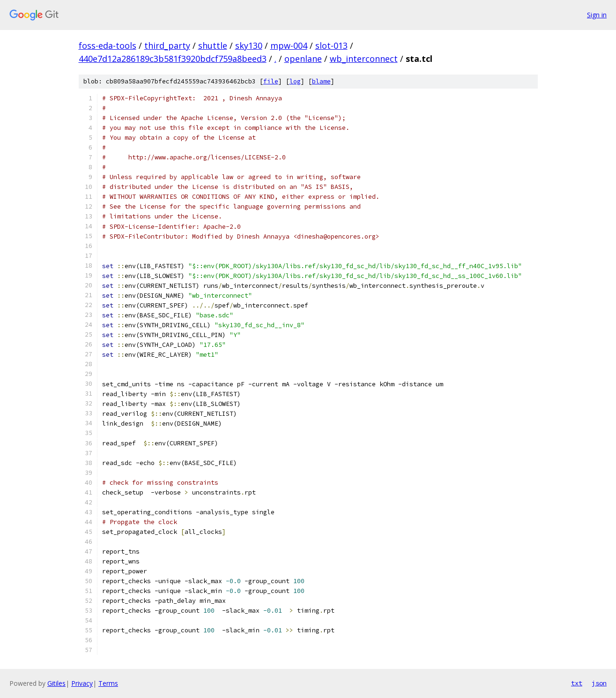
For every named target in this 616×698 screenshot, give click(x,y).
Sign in (597, 15)
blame (321, 81)
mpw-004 (289, 45)
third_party (167, 45)
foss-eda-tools (108, 45)
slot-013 (331, 45)
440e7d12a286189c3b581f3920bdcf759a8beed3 (173, 59)
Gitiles (56, 683)
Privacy (82, 683)
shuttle (213, 45)
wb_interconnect (364, 59)
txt (577, 683)
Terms (108, 683)
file (271, 81)
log (295, 81)
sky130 (249, 45)
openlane (303, 59)
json (599, 683)
